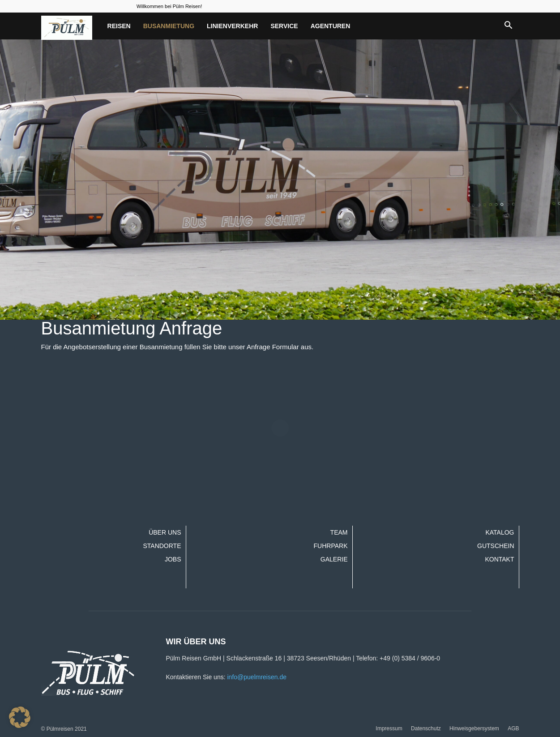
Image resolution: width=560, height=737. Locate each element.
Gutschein (496, 546)
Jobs (173, 559)
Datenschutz (426, 728)
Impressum (389, 728)
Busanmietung (169, 26)
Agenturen (331, 26)
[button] (509, 26)
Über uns (165, 532)
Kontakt (499, 559)
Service (284, 26)
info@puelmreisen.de (257, 677)
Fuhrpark (331, 546)
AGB (513, 728)
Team (339, 532)
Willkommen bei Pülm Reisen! (169, 6)
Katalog (500, 532)
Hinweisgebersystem (474, 728)
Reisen (119, 26)
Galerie (334, 559)
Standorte (162, 546)
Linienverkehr (232, 26)
